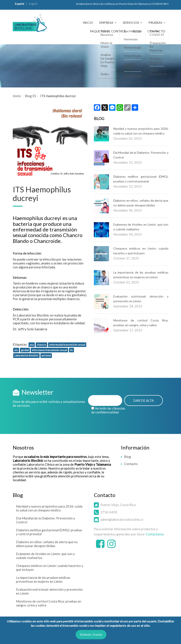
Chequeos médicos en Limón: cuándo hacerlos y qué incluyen (50, 568)
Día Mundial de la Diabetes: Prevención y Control (46, 520)
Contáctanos (155, 534)
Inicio (88, 23)
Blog (137, 31)
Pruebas (155, 23)
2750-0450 (109, 512)
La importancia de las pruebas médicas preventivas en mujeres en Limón (43, 579)
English (33, 4)
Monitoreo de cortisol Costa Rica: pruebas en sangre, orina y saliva (49, 603)
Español (19, 4)
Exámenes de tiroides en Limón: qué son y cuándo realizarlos (45, 556)
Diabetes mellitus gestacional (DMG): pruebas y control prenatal (49, 532)
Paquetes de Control (108, 31)
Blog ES (30, 96)
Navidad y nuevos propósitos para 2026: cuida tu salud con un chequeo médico (49, 508)
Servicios (131, 23)
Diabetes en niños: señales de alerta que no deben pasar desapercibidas (47, 544)
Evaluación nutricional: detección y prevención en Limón (49, 591)
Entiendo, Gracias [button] (91, 635)
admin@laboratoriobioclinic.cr (122, 519)
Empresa (106, 23)
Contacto (156, 31)
